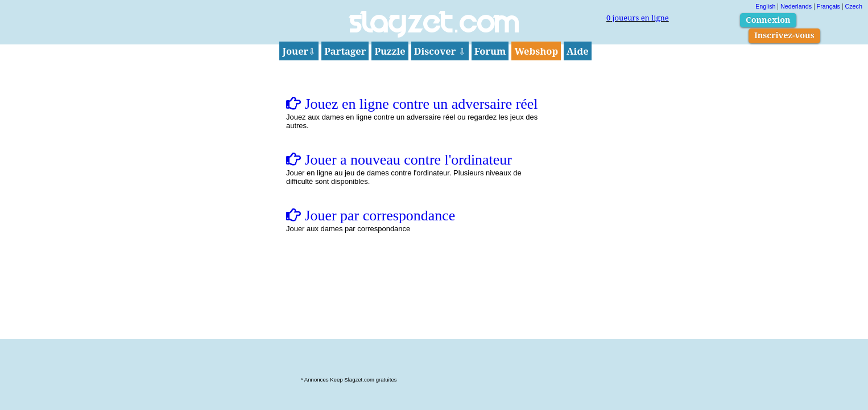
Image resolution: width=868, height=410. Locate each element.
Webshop (536, 51)
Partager (345, 51)
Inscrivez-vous (784, 35)
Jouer (299, 51)
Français (828, 6)
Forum (490, 51)
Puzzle (390, 51)
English (765, 6)
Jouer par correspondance (371, 216)
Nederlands (796, 6)
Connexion (768, 20)
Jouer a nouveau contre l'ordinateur (399, 160)
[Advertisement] (434, 358)
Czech (853, 6)
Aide (578, 51)
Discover (440, 51)
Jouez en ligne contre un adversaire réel (412, 104)
